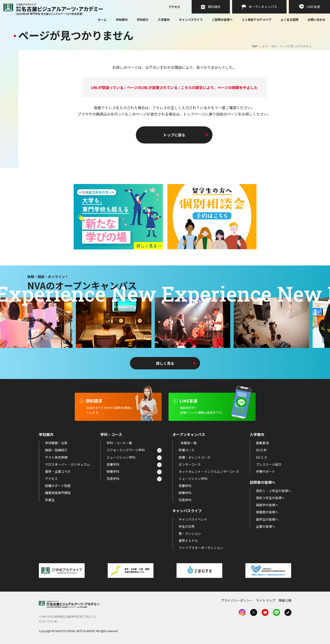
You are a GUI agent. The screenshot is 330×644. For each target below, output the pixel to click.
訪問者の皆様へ (263, 482)
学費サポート (266, 471)
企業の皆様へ (266, 526)
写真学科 (113, 479)
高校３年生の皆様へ (270, 498)
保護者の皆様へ (267, 512)
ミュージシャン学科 (121, 457)
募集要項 (262, 443)
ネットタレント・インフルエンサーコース (209, 471)
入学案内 (164, 20)
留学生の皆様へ (267, 519)
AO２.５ (262, 457)
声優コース (186, 450)
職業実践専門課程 (58, 493)
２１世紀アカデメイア (257, 20)
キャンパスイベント (193, 519)
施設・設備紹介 (56, 450)
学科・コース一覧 (119, 443)
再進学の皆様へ (267, 505)
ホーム (102, 20)
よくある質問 (290, 20)
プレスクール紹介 (269, 464)
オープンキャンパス (189, 434)
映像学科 (113, 471)
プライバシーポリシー (237, 600)
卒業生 (50, 500)
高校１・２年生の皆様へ (274, 491)
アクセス (174, 7)
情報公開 (285, 600)
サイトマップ (266, 600)
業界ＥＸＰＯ (188, 541)
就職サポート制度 (58, 486)
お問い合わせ (317, 20)
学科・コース (111, 434)
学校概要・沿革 (56, 443)
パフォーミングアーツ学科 (126, 450)
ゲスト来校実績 (56, 457)
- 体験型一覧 (188, 443)
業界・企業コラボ (58, 471)
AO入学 (261, 450)
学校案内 (122, 20)
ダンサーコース (190, 464)
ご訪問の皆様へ (222, 20)
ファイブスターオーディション (201, 548)
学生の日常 (187, 526)
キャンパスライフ (191, 20)
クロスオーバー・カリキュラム (67, 464)
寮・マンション (190, 533)
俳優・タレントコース (195, 457)
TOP (254, 46)
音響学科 (113, 464)
